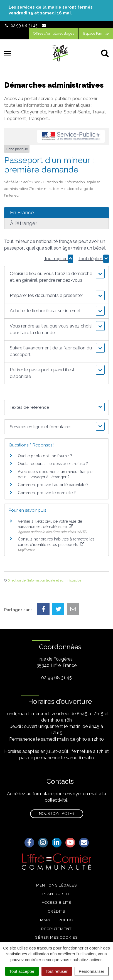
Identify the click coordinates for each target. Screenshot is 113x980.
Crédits (56, 911)
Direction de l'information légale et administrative (44, 580)
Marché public (57, 920)
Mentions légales (57, 885)
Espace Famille (96, 33)
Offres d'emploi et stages (54, 33)
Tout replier (59, 259)
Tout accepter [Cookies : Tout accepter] (22, 971)
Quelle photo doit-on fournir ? (45, 456)
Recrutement (56, 929)
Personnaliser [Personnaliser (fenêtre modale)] (92, 971)
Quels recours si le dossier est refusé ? (53, 464)
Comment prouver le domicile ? (47, 493)
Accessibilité (56, 902)
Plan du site (56, 894)
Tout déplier (94, 259)
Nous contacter (57, 814)
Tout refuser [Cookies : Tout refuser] (57, 971)
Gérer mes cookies (56, 937)
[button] (57, 277)
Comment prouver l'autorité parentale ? (53, 485)
